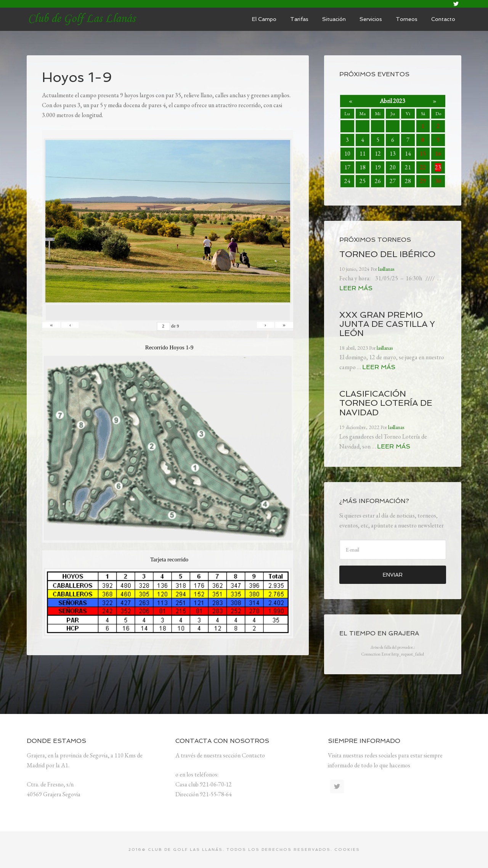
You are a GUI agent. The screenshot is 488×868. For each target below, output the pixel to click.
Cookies (347, 850)
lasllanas (84, 19)
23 (438, 167)
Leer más (356, 288)
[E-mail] (393, 550)
